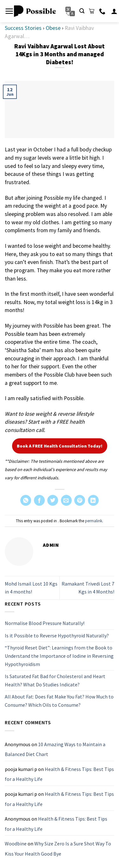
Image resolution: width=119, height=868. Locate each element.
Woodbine (16, 844)
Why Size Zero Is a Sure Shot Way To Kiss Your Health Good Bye (58, 849)
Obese (53, 28)
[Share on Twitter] (53, 500)
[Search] (82, 11)
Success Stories (23, 28)
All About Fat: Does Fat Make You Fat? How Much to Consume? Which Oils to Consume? (59, 701)
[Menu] (9, 11)
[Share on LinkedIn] (93, 500)
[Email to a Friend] (66, 500)
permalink (94, 521)
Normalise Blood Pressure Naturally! (45, 623)
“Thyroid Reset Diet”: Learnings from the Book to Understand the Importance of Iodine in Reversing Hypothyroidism (59, 656)
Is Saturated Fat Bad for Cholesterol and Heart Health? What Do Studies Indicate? (55, 680)
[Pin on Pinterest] (80, 500)
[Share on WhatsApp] (26, 500)
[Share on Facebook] (39, 500)
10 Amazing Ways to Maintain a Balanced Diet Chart (55, 749)
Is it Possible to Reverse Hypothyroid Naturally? (57, 635)
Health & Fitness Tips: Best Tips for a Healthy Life (59, 774)
